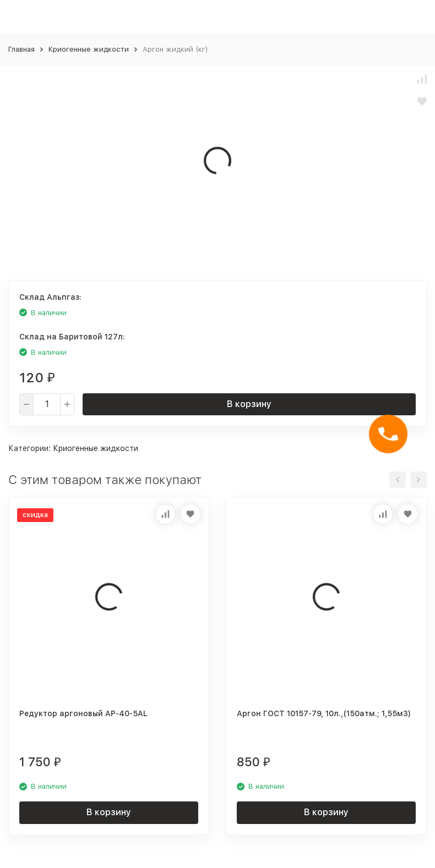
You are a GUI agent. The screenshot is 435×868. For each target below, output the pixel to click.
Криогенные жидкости (89, 49)
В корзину (249, 404)
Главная (21, 49)
